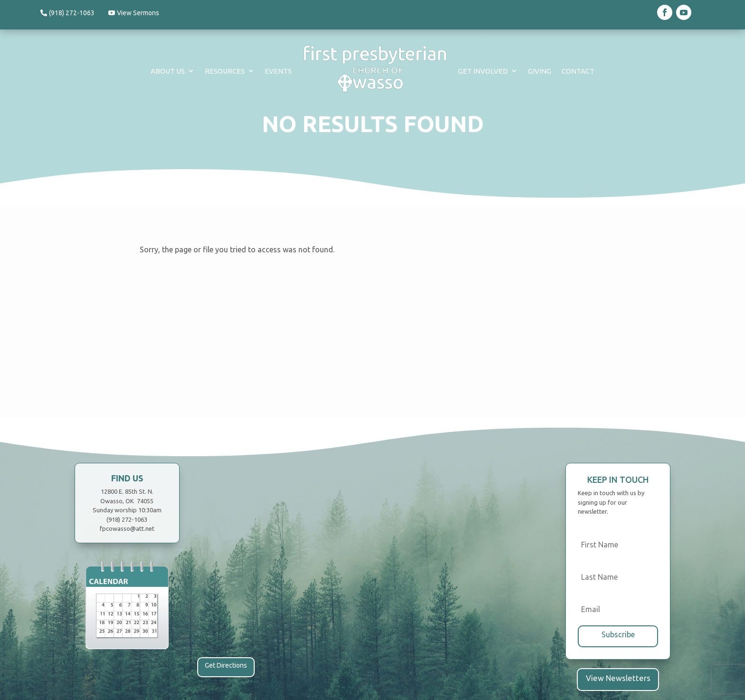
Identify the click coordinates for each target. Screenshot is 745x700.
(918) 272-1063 (72, 13)
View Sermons (141, 13)
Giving (540, 71)
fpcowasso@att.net (127, 528)
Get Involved (483, 71)
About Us (168, 71)
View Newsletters (618, 677)
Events (278, 71)
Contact (578, 71)
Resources (225, 71)
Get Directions (226, 665)
